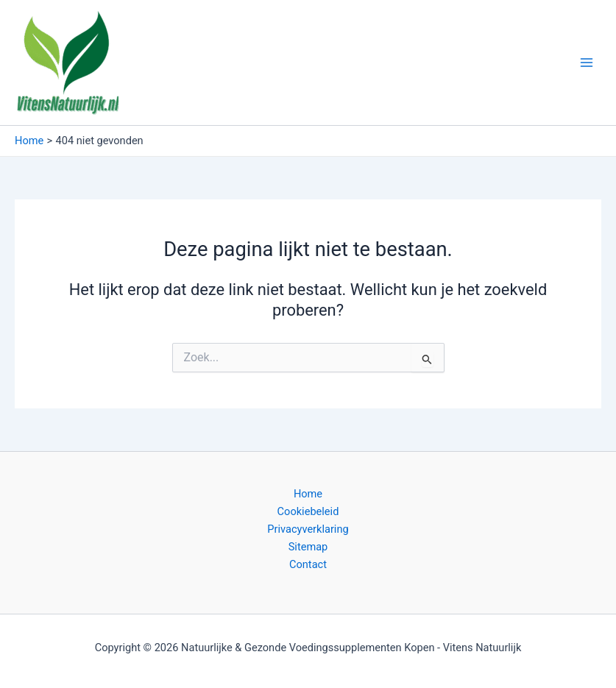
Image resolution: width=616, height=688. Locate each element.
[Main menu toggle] (587, 63)
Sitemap (308, 547)
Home (308, 494)
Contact (308, 564)
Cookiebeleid (308, 511)
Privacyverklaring (308, 529)
